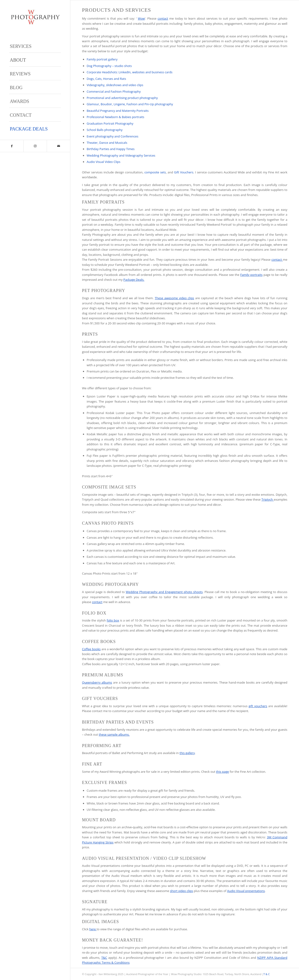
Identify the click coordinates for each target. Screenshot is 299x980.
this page (222, 772)
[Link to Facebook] (12, 146)
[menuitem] (35, 46)
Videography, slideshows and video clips (115, 85)
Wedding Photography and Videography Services (121, 155)
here (93, 929)
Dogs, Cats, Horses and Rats (106, 79)
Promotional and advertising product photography (122, 98)
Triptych (268, 499)
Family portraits (251, 275)
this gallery (187, 753)
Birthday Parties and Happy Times (111, 149)
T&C (104, 958)
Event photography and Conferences (112, 136)
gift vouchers (258, 706)
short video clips (182, 891)
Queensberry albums (97, 682)
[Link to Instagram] (35, 146)
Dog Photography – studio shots (109, 66)
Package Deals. (134, 280)
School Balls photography (105, 130)
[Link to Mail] (58, 146)
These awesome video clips (174, 298)
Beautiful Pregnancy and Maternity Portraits (118, 111)
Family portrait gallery (102, 59)
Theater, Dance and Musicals (107, 143)
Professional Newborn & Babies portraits (116, 117)
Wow (141, 18)
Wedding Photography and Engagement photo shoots (164, 592)
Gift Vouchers (184, 172)
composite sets (155, 172)
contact (163, 18)
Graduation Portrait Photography (110, 123)
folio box (113, 620)
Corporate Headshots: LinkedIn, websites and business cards (130, 72)
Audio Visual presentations (246, 891)
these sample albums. (114, 734)
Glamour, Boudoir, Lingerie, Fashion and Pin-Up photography (130, 104)
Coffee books (91, 649)
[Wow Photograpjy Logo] (35, 17)
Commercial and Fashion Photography (114, 91)
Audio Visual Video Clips (103, 162)
